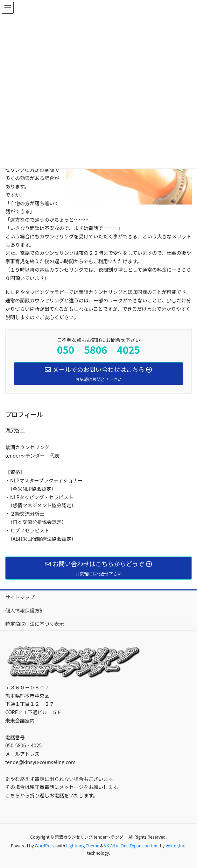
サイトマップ (20, 597)
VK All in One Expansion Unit (131, 845)
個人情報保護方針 (25, 610)
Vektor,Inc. (176, 845)
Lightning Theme (83, 845)
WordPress (45, 845)
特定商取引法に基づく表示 (35, 624)
